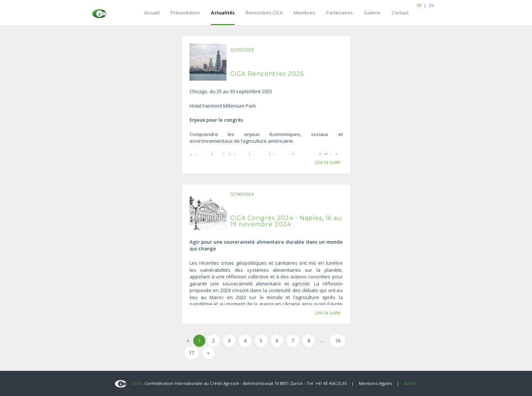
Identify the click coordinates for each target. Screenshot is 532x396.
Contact (400, 13)
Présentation (185, 13)
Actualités (223, 13)
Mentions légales (375, 383)
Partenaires (340, 13)
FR (419, 6)
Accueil (152, 13)
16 (338, 341)
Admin (411, 383)
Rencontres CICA (264, 13)
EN (432, 6)
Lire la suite (328, 162)
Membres (304, 13)
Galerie (372, 13)
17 (191, 353)
